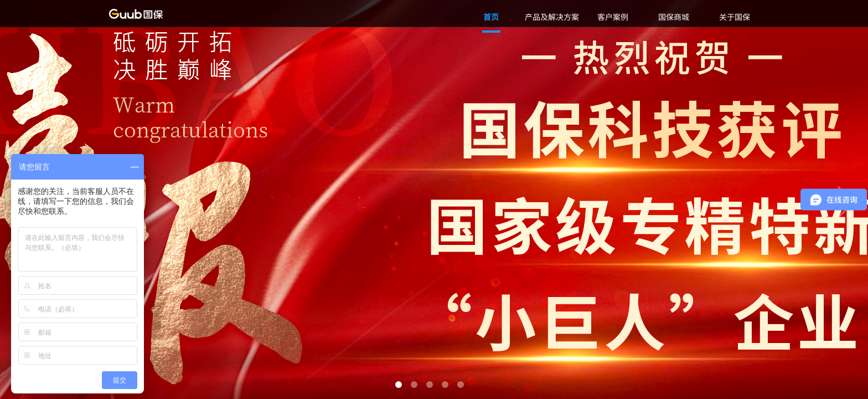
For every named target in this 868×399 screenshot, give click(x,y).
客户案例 (613, 17)
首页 (491, 17)
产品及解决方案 (552, 17)
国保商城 (674, 17)
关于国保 (735, 17)
